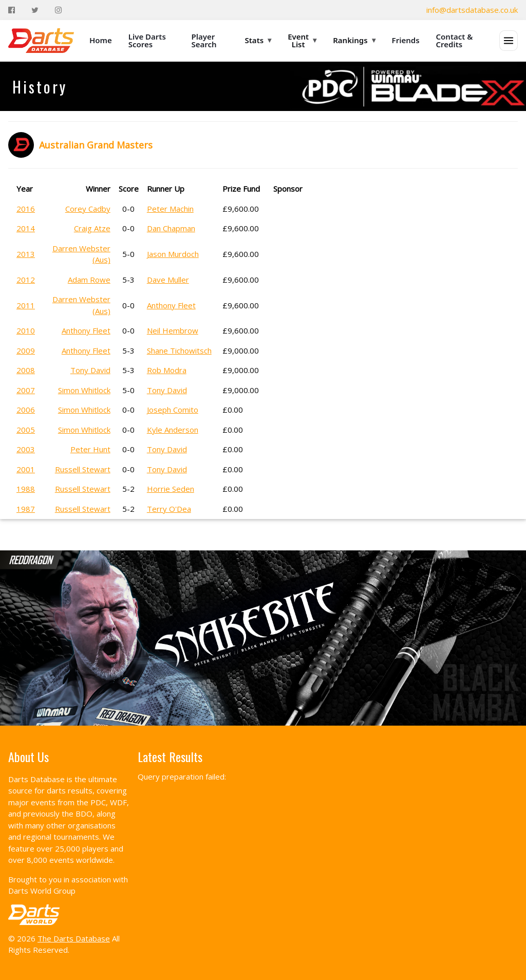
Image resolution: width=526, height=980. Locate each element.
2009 (26, 350)
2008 (26, 370)
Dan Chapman (171, 228)
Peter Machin (170, 209)
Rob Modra (167, 370)
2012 (26, 280)
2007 (26, 390)
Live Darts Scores (147, 40)
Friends (406, 40)
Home (101, 40)
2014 (26, 228)
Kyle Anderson (173, 430)
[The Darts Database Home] (41, 41)
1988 (26, 489)
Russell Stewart (83, 469)
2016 (26, 209)
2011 (26, 305)
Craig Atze (92, 228)
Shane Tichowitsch (179, 350)
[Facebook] (12, 10)
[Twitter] (35, 10)
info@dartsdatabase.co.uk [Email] (472, 10)
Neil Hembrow (173, 330)
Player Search (204, 40)
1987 (26, 509)
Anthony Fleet (171, 305)
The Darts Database (74, 938)
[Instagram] (58, 10)
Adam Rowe (89, 280)
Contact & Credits (455, 40)
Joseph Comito (173, 410)
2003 (26, 449)
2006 (26, 410)
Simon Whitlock (84, 390)
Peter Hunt (90, 449)
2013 (26, 254)
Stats (258, 40)
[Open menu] (509, 41)
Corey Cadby (88, 209)
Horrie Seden (171, 489)
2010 (26, 330)
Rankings (354, 40)
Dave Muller (168, 280)
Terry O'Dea (169, 509)
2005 (26, 430)
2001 (26, 469)
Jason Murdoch (173, 254)
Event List (302, 40)
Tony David (90, 370)
